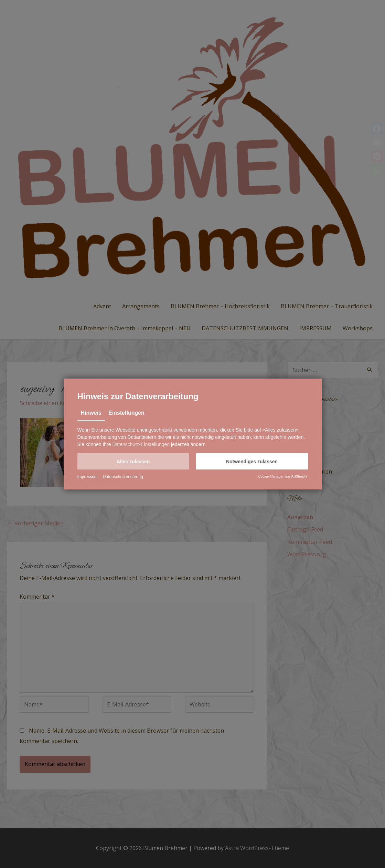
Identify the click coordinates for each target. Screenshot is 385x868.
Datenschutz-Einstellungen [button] (141, 444)
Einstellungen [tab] (126, 413)
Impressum (88, 477)
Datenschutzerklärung (123, 477)
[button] (133, 461)
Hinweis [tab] (91, 413)
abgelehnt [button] (276, 437)
